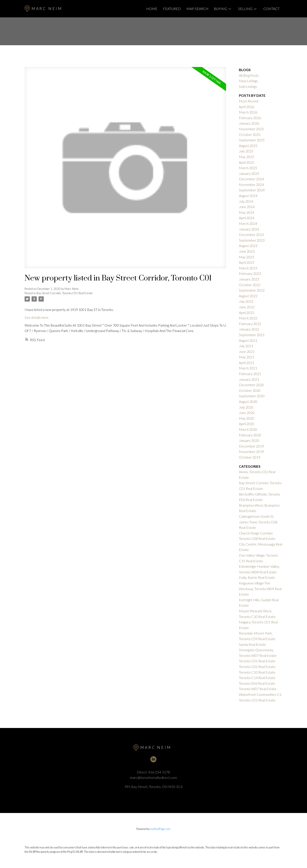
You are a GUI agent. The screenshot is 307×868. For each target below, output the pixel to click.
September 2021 (252, 335)
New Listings (248, 81)
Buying (221, 9)
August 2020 (248, 401)
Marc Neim (44, 9)
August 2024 (248, 196)
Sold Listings (248, 86)
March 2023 (248, 268)
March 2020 (248, 429)
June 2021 (247, 351)
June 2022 (247, 307)
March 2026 (248, 112)
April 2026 (247, 107)
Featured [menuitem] (172, 9)
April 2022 (247, 313)
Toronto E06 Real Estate (257, 683)
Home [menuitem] (152, 9)
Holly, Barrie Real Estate (257, 577)
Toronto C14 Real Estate (257, 678)
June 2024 (247, 207)
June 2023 (247, 251)
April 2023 (247, 262)
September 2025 (252, 140)
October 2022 (250, 285)
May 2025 (247, 157)
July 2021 (246, 346)
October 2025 (250, 134)
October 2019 (250, 457)
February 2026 (250, 118)
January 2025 (249, 173)
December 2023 (251, 235)
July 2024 (246, 201)
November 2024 (251, 184)
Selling (245, 9)
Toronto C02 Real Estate (257, 667)
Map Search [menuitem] (197, 9)
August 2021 (248, 340)
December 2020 (251, 385)
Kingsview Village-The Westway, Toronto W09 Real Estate (260, 589)
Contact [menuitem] (271, 9)
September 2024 (252, 190)
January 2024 (249, 229)
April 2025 (247, 162)
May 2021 (247, 357)
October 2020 (250, 390)
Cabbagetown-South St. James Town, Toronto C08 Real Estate (258, 522)
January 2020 (249, 440)
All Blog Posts (249, 75)
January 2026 (249, 123)
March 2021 (248, 368)
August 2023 (248, 246)
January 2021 (249, 379)
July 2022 (246, 301)
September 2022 (252, 290)
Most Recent (249, 101)
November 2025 (251, 129)
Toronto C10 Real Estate (257, 672)
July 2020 (246, 407)
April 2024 (247, 218)
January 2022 (249, 329)
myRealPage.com (160, 829)
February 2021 (250, 374)
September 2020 (252, 396)
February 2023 (250, 273)
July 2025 (246, 151)
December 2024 (251, 179)
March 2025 (248, 168)
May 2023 (247, 257)
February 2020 (250, 435)
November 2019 (251, 452)
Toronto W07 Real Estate (258, 689)
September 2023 (252, 240)
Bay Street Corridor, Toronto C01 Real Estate (65, 293)
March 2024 (248, 223)
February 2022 (250, 324)
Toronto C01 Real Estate (257, 661)
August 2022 (248, 296)
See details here (37, 317)
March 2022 (248, 318)
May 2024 (247, 212)
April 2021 (247, 363)
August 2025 (248, 146)
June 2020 (247, 413)
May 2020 (247, 418)
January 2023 (249, 279)
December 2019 (251, 446)
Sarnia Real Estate (252, 644)
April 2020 (247, 424)
